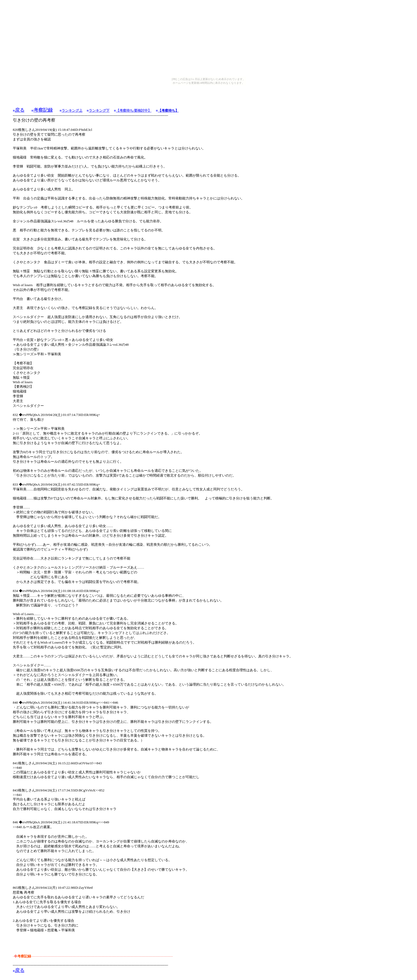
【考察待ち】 (168, 110)
